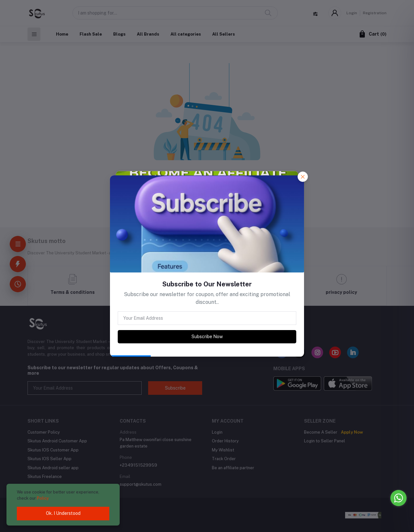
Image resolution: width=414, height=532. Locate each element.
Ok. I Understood (63, 513)
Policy (43, 498)
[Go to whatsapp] (398, 498)
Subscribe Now (207, 337)
